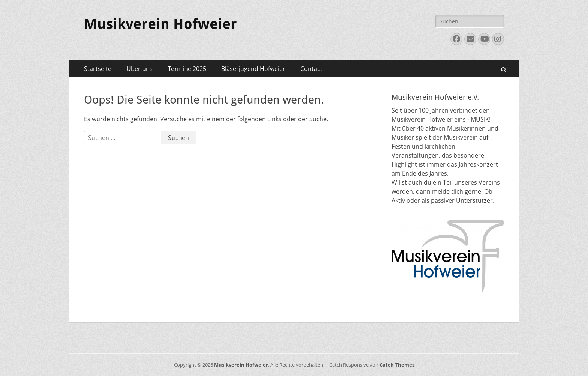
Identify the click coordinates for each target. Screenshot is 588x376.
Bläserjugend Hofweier (253, 69)
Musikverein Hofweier (160, 24)
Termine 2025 (187, 69)
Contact (311, 69)
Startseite (98, 69)
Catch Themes (397, 365)
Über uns (139, 69)
